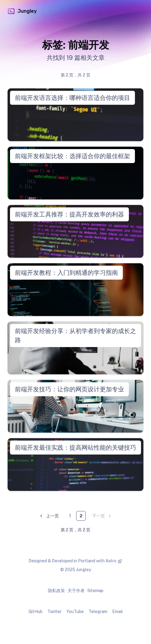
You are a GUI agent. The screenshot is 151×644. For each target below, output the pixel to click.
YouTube (75, 612)
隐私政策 (56, 591)
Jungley (22, 11)
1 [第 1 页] (70, 516)
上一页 (49, 516)
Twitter (54, 612)
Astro (111, 561)
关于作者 (76, 591)
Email (117, 612)
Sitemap (95, 591)
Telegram (98, 612)
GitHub (35, 612)
